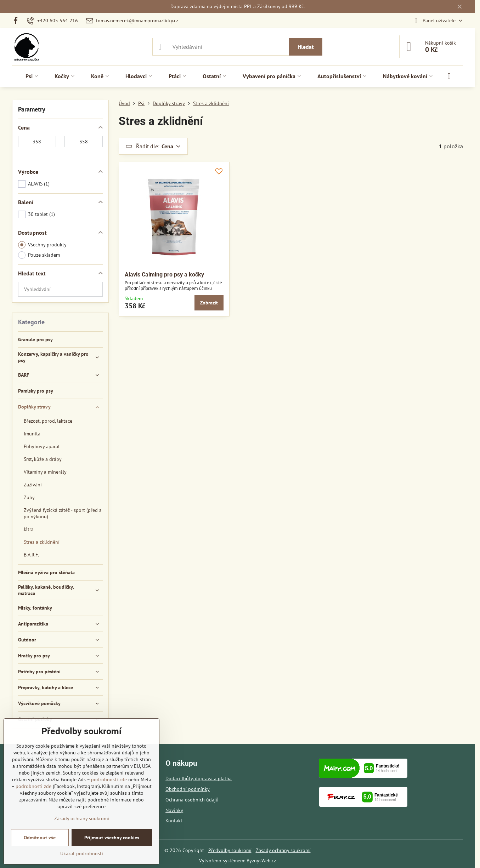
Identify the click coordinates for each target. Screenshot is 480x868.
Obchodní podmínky (188, 789)
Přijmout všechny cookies (112, 838)
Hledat (306, 47)
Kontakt (174, 821)
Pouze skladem (39, 255)
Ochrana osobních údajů (192, 800)
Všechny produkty (42, 245)
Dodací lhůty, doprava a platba (199, 778)
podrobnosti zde (109, 780)
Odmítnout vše (40, 838)
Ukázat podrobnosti (82, 853)
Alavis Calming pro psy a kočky (164, 275)
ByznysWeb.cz (261, 861)
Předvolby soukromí (230, 850)
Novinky (174, 810)
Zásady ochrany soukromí (283, 850)
